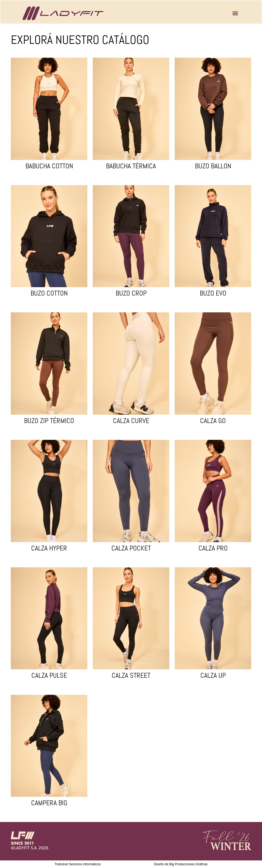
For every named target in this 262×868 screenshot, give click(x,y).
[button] (235, 13)
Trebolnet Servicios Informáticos (77, 864)
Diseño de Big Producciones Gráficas (181, 864)
